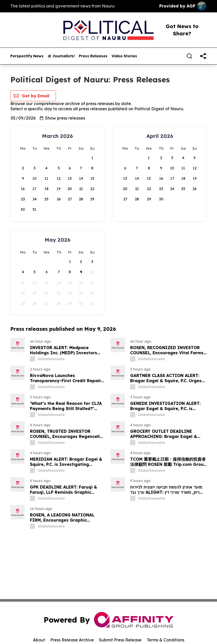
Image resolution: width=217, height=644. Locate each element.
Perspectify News (27, 56)
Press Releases (93, 56)
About (39, 640)
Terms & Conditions (165, 640)
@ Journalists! (61, 56)
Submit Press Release (120, 640)
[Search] (189, 56)
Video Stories (124, 56)
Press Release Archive (72, 640)
